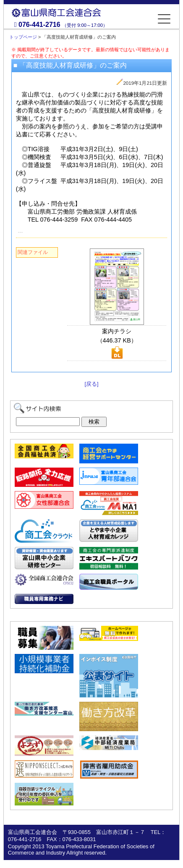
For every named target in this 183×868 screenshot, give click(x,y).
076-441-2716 (39, 25)
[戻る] (91, 384)
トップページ (23, 37)
